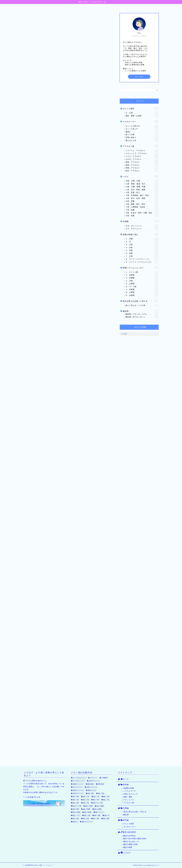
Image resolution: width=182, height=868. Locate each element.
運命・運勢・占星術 (142, 116)
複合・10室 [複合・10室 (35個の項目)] (91, 793)
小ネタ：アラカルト (142, 159)
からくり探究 (140, 109)
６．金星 (142, 254)
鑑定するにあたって (131, 842)
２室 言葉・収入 (142, 193)
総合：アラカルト (142, 171)
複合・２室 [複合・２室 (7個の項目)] (96, 797)
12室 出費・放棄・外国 (142, 187)
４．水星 (142, 248)
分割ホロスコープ (130, 794)
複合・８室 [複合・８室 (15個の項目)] (76, 803)
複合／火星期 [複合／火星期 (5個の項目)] (76, 812)
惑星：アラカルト (142, 162)
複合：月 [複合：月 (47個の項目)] (107, 815)
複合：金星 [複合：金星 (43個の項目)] (106, 819)
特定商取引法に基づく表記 (34, 865)
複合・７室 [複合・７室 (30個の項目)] (106, 800)
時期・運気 (128, 797)
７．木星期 (142, 290)
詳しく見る (139, 77)
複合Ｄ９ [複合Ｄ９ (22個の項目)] (75, 822)
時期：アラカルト (142, 168)
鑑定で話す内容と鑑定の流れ (135, 839)
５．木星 (142, 251)
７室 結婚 (142, 210)
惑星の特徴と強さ (140, 234)
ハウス (140, 177)
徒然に (142, 132)
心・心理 (142, 113)
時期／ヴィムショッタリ (140, 268)
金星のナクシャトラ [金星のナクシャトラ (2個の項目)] (87, 822)
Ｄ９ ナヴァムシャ (142, 229)
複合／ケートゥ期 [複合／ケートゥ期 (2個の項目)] (98, 803)
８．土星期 (142, 293)
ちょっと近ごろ (142, 129)
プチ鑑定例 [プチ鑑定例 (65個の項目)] (104, 778)
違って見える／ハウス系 (142, 306)
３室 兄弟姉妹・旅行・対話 (33, 17)
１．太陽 (142, 239)
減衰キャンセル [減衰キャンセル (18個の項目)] (92, 790)
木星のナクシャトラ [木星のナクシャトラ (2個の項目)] (92, 787)
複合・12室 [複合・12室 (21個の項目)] (76, 797)
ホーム (45, 7)
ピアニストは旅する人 (49, 111)
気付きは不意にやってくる (51, 102)
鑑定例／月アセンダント (142, 317)
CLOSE (98, 93)
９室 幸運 (142, 216)
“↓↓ (32, 797)
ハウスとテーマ (130, 791)
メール (48, 865)
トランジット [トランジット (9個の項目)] (94, 778)
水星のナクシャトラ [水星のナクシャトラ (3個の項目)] (78, 790)
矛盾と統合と (142, 138)
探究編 (93, 7)
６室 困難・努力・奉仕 (142, 204)
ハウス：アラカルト (142, 157)
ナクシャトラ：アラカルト (142, 154)
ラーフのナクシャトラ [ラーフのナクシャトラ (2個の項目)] (79, 781)
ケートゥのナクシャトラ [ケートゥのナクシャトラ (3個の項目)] (79, 778)
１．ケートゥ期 (142, 272)
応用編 (77, 7)
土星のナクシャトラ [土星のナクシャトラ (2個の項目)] (94, 781)
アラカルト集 (140, 146)
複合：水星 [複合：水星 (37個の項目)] (86, 819)
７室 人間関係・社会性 (142, 207)
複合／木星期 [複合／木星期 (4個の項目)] (86, 809)
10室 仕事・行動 (142, 181)
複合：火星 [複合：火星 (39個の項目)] (96, 819)
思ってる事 (142, 135)
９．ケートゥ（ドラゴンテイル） (142, 262)
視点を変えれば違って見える (140, 301)
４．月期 (142, 281)
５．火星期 (142, 284)
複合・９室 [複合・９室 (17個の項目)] (86, 803)
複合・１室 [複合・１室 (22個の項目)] (86, 797)
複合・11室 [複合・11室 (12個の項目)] (101, 793)
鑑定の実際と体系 (130, 844)
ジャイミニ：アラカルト (142, 151)
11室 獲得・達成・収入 (142, 184)
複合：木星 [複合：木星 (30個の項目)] (76, 819)
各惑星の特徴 (129, 788)
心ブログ (135, 7)
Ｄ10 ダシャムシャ (142, 226)
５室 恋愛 (142, 201)
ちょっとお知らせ (142, 126)
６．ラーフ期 (142, 287)
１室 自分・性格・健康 (142, 190)
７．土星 (142, 256)
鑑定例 (140, 311)
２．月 (142, 242)
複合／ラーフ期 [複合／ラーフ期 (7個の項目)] (77, 806)
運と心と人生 (142, 141)
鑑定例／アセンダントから (142, 314)
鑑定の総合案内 (113, 7)
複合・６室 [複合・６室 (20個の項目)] (96, 800)
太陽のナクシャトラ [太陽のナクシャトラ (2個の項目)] (78, 784)
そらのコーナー (140, 121)
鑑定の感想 (128, 847)
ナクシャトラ (129, 800)
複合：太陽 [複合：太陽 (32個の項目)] (97, 815)
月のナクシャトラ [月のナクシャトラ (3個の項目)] (77, 787)
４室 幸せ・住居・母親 (142, 199)
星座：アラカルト (142, 165)
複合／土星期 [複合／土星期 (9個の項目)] (89, 806)
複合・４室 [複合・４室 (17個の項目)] (76, 800)
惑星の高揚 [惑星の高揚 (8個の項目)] (101, 784)
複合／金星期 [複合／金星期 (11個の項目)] (88, 812)
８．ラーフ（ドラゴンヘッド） (142, 259)
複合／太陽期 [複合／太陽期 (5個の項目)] (100, 806)
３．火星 (142, 245)
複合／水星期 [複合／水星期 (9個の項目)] (98, 809)
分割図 (140, 221)
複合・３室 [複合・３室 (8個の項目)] (106, 797)
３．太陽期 (142, 278)
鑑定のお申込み (130, 836)
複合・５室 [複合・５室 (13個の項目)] (86, 800)
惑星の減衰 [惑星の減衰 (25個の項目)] (91, 784)
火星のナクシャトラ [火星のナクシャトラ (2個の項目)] (78, 793)
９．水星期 (142, 296)
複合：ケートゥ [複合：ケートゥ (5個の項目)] (100, 812)
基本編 (61, 7)
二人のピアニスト (47, 106)
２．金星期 (142, 275)
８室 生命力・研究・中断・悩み (142, 213)
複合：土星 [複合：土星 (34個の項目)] (87, 815)
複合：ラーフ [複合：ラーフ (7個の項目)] (76, 815)
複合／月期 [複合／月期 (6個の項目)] (76, 809)
